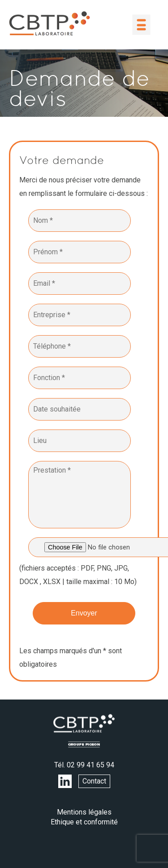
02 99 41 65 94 (90, 765)
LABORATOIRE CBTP (49, 23)
